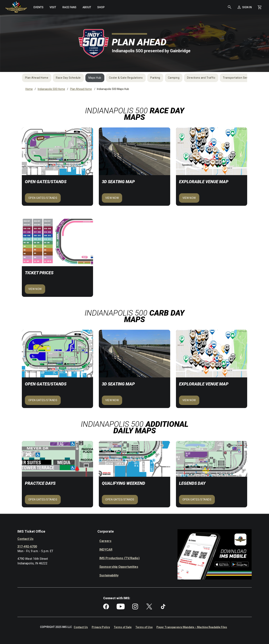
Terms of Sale (123, 627)
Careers (105, 541)
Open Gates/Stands (43, 198)
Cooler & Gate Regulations (126, 78)
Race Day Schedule (68, 78)
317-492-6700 (27, 546)
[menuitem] (38, 7)
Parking (155, 78)
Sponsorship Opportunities (119, 567)
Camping (174, 78)
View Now (189, 198)
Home (29, 89)
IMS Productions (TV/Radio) (119, 558)
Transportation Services (238, 78)
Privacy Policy (101, 627)
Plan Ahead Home (37, 78)
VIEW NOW (112, 198)
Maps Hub (95, 78)
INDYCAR (106, 550)
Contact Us (25, 539)
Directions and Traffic (201, 78)
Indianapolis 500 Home (51, 89)
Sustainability (109, 575)
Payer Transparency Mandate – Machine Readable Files (192, 627)
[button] (230, 7)
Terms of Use (144, 627)
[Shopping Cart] (260, 7)
